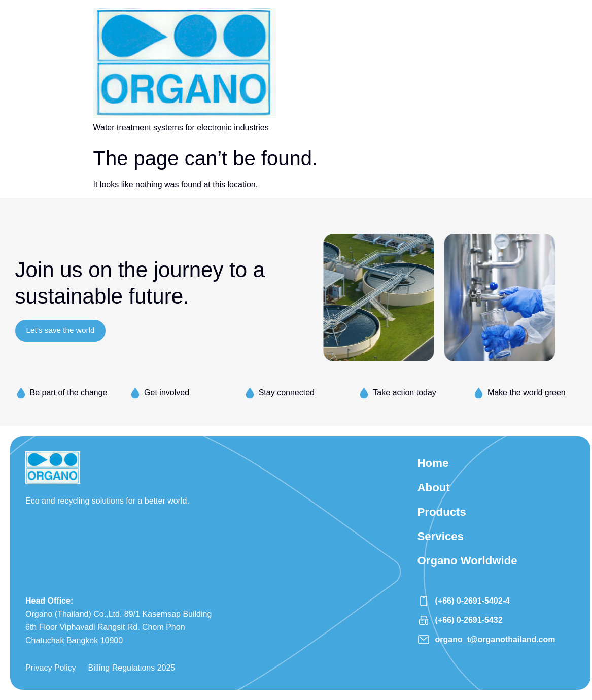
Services (443, 543)
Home (434, 464)
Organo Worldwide (472, 570)
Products (444, 517)
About (435, 491)
